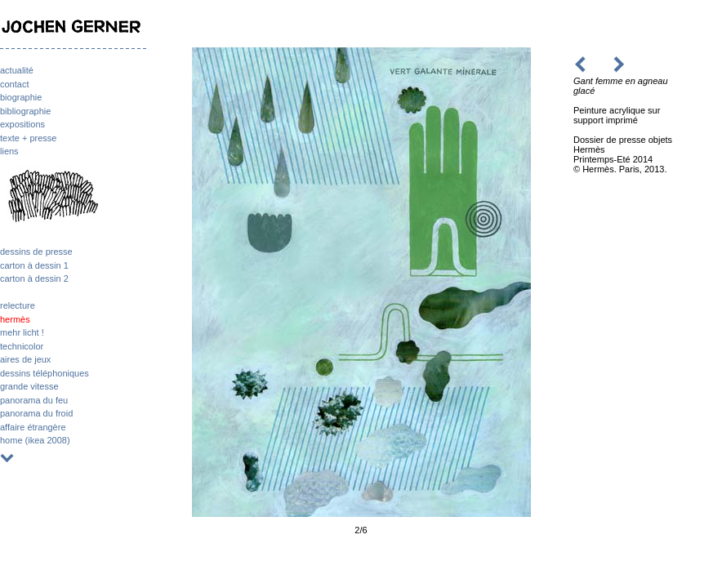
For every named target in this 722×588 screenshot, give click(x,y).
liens (9, 151)
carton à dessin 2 (34, 278)
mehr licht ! (22, 332)
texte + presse (28, 138)
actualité (17, 70)
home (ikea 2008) (35, 440)
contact (14, 84)
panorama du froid (36, 413)
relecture (18, 305)
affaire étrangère (33, 427)
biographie (21, 97)
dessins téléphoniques (45, 373)
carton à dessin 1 (34, 265)
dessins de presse (36, 252)
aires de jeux (25, 359)
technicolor (22, 346)
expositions (22, 124)
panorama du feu (34, 400)
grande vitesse (29, 386)
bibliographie (25, 111)
